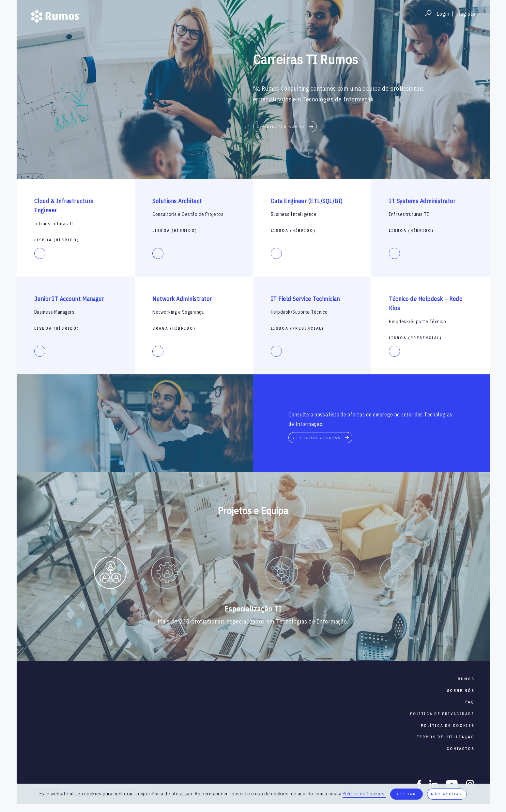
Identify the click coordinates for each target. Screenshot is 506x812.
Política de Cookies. (364, 794)
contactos (460, 749)
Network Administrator (182, 299)
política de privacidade (442, 714)
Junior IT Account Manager (69, 299)
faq (470, 702)
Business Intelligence (294, 214)
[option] (110, 574)
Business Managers (54, 312)
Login (443, 14)
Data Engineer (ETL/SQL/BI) (307, 201)
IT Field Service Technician (305, 299)
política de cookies (448, 726)
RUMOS (466, 679)
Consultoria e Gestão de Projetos (188, 214)
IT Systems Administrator (422, 201)
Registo (466, 14)
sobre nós (461, 691)
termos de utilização (446, 737)
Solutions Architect (177, 201)
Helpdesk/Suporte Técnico (299, 312)
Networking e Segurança (178, 312)
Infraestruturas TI (54, 224)
